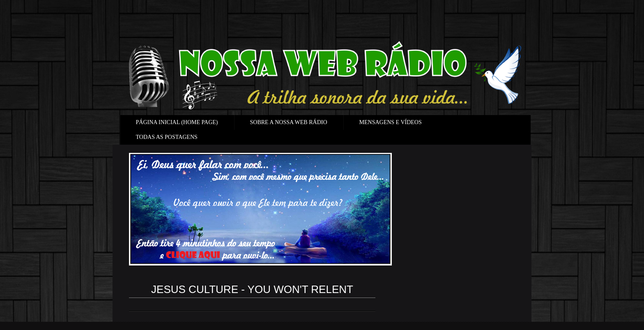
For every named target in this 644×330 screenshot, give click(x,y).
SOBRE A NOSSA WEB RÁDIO (289, 122)
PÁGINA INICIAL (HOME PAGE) (177, 122)
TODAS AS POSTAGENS (167, 137)
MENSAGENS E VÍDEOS (391, 122)
